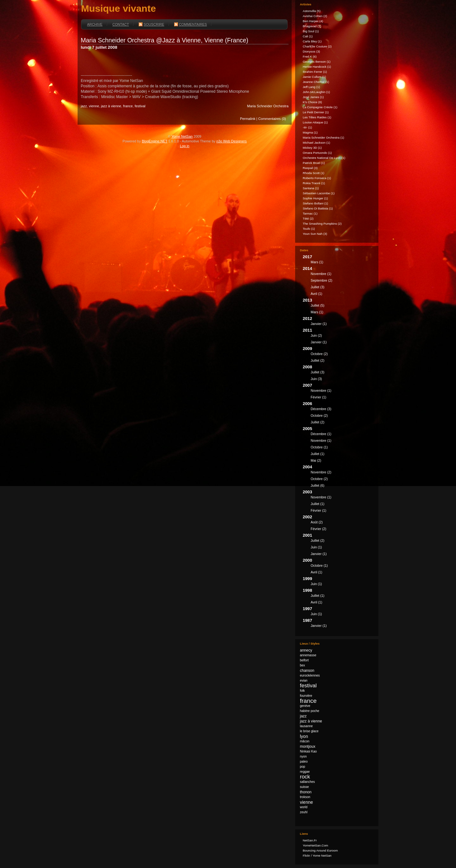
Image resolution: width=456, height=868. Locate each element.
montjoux (308, 746)
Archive (95, 24)
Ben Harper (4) (313, 21)
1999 (338, 582)
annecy (306, 650)
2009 (338, 355)
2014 (338, 282)
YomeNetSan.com (315, 845)
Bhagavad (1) (312, 26)
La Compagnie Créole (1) (320, 107)
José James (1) (313, 97)
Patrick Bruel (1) (314, 163)
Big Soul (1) (311, 31)
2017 (338, 260)
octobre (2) (319, 354)
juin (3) (316, 379)
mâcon (305, 741)
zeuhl (304, 812)
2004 (338, 477)
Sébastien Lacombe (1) (319, 193)
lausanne (306, 726)
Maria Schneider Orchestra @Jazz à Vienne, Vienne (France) (165, 40)
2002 (338, 524)
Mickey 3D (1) (312, 148)
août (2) (317, 522)
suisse (304, 787)
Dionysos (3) (311, 51)
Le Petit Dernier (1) (316, 112)
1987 (338, 624)
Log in (185, 146)
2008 (338, 374)
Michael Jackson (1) (316, 143)
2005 (338, 445)
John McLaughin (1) (316, 92)
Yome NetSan (182, 136)
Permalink (248, 119)
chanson (307, 671)
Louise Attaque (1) (315, 122)
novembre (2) (321, 472)
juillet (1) (317, 454)
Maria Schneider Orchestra (268, 106)
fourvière (306, 696)
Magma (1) (310, 132)
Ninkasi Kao (308, 751)
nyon (303, 756)
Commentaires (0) (272, 119)
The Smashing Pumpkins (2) (322, 224)
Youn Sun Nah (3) (315, 234)
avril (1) (317, 294)
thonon (306, 792)
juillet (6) (317, 485)
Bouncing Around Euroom (320, 850)
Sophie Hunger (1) (315, 198)
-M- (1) (307, 127)
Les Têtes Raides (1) (317, 117)
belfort (304, 660)
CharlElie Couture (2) (317, 46)
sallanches (307, 782)
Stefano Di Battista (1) (318, 208)
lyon (304, 736)
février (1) (318, 397)
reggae (305, 772)
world (304, 807)
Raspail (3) (310, 168)
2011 (338, 337)
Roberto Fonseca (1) (317, 178)
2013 (338, 307)
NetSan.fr (310, 840)
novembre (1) (321, 274)
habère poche (310, 711)
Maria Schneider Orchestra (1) (323, 137)
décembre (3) (321, 409)
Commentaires (191, 24)
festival (140, 106)
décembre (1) (321, 434)
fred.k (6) (310, 56)
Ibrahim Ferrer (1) (315, 72)
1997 (338, 612)
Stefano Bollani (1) (315, 203)
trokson (305, 797)
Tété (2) (308, 219)
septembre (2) (321, 280)
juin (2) (316, 335)
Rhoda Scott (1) (313, 173)
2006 (338, 414)
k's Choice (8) (312, 102)
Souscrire (151, 24)
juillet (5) (317, 305)
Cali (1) (308, 36)
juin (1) (316, 547)
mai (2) (316, 460)
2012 (338, 322)
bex (302, 665)
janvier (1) (319, 324)
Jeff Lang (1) (311, 87)
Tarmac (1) (310, 213)
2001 (338, 545)
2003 (338, 502)
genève (305, 706)
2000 (338, 567)
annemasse (308, 655)
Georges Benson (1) (317, 62)
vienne (94, 106)
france (128, 106)
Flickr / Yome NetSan (317, 856)
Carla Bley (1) (312, 41)
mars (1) (317, 262)
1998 (338, 597)
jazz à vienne (111, 106)
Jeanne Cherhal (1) (316, 82)
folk (302, 691)
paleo (304, 762)
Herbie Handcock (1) (317, 67)
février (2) (318, 529)
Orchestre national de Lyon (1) (324, 158)
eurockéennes (310, 675)
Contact (121, 24)
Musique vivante (118, 8)
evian (304, 681)
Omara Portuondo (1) (317, 153)
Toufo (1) (309, 229)
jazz (84, 106)
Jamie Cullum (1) (314, 77)
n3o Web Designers (231, 141)
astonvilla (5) (312, 11)
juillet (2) (317, 360)
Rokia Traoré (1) (314, 183)
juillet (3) (317, 287)
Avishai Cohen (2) (315, 16)
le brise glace (309, 731)
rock (305, 777)
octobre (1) (319, 447)
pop (303, 767)
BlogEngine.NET (155, 141)
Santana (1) (311, 188)
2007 (338, 392)
